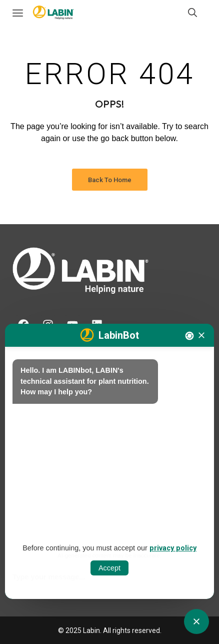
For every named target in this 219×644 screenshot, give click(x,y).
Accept (109, 568)
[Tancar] (201, 335)
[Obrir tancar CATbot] (196, 621)
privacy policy (173, 548)
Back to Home (110, 180)
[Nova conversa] (189, 336)
